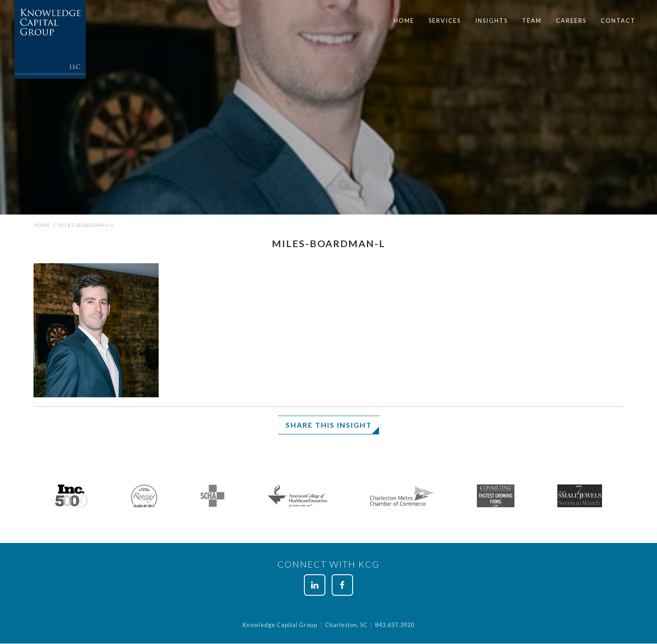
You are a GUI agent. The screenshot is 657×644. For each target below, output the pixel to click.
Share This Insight (329, 425)
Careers (571, 21)
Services (445, 21)
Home (404, 21)
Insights (491, 21)
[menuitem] (404, 21)
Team (532, 21)
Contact (618, 21)
